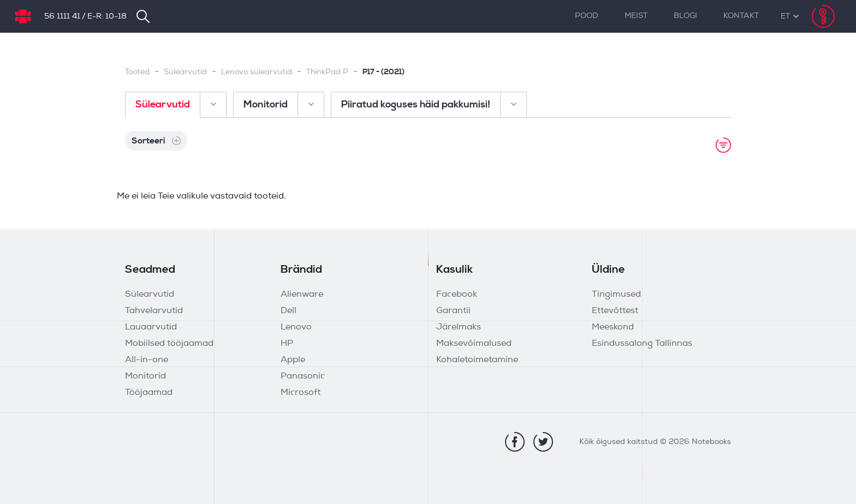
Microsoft (301, 393)
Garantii (453, 311)
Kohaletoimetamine (477, 360)
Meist (636, 16)
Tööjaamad (149, 393)
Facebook (457, 295)
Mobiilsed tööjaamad (169, 344)
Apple (293, 360)
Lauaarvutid (151, 327)
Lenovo (296, 327)
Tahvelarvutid (154, 311)
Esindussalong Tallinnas (642, 344)
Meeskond (613, 327)
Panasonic (303, 376)
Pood (587, 16)
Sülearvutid (185, 72)
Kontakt (741, 16)
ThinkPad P (327, 72)
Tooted (137, 72)
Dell (289, 311)
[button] (785, 17)
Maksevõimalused (474, 344)
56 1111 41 (62, 17)
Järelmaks (459, 327)
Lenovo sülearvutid (257, 72)
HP (287, 344)
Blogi (685, 16)
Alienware (302, 295)
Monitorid (145, 376)
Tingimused (616, 295)
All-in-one (147, 360)
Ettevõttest (615, 311)
